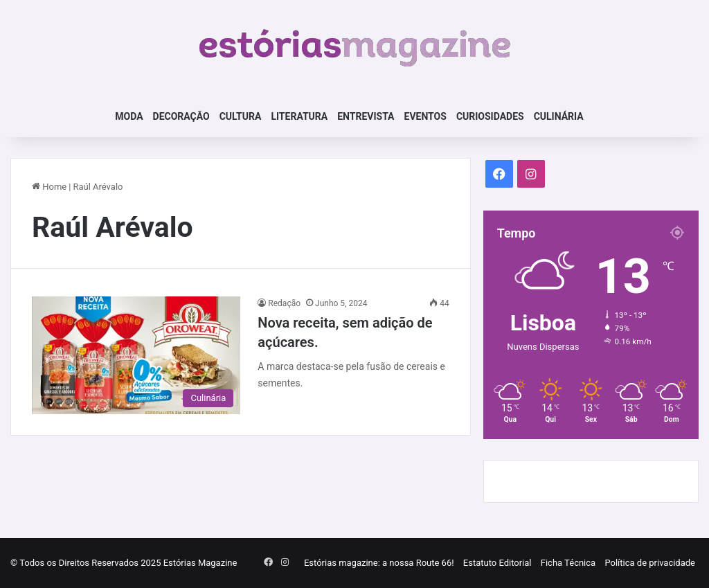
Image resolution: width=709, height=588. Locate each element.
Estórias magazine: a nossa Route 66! (379, 563)
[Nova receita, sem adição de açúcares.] (136, 355)
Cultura (241, 116)
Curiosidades (490, 116)
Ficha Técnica (568, 563)
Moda (129, 116)
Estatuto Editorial (497, 563)
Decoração (181, 116)
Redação (284, 303)
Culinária (559, 116)
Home (49, 187)
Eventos (425, 116)
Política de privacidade (650, 563)
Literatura (299, 116)
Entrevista (366, 116)
